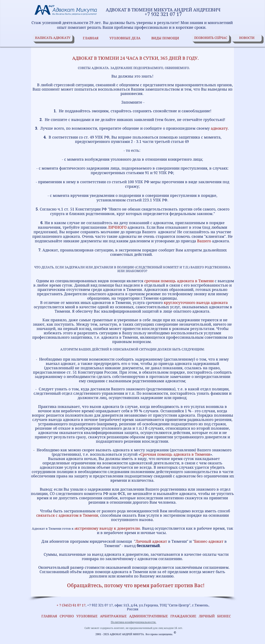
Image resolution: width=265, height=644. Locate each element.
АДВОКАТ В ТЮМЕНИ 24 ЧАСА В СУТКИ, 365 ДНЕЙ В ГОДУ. (132, 58)
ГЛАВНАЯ (48, 616)
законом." (206, 214)
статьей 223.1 (139, 200)
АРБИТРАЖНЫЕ (115, 616)
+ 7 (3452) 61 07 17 (71, 605)
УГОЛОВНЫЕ (88, 616)
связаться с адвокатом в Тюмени (67, 515)
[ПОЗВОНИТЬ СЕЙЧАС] (211, 38)
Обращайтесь (84, 585)
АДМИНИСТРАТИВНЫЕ (149, 616)
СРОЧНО (68, 616)
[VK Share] (46, 599)
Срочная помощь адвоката (165, 454)
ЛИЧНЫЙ (207, 616)
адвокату (219, 128)
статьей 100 (123, 182)
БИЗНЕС (224, 616)
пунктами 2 (122, 142)
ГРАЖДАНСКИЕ (183, 616)
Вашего (204, 241)
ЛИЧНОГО (117, 227)
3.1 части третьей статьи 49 (163, 142)
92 (156, 173)
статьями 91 (138, 173)
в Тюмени (201, 454)
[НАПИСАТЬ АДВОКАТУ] (53, 38)
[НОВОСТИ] (247, 38)
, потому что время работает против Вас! (153, 585)
